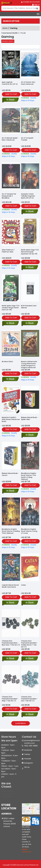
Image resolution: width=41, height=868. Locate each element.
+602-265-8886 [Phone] (31, 746)
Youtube (27, 759)
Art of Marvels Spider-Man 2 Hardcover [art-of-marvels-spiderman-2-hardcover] (10, 139)
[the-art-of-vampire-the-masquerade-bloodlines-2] (11, 211)
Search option (11, 21)
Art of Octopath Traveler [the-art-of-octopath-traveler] (27, 139)
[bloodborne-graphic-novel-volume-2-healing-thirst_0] (11, 546)
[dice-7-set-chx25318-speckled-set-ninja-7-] (10, 714)
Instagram (28, 763)
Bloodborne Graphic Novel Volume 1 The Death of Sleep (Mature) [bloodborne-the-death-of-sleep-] (29, 476)
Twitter (27, 754)
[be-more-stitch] (10, 379)
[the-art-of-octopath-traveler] (30, 155)
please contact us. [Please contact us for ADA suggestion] (27, 850)
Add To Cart (11, 94)
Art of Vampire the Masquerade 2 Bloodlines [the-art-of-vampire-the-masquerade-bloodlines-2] (9, 196)
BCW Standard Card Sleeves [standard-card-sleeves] (29, 307)
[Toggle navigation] (38, 14)
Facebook (28, 750)
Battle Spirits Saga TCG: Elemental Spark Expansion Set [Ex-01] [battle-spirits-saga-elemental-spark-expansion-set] (30, 252)
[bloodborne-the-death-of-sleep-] (30, 490)
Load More (20, 723)
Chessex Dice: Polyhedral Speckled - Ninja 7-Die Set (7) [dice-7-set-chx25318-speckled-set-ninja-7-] (10, 699)
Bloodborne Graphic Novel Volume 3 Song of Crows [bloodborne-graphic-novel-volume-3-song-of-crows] (29, 531)
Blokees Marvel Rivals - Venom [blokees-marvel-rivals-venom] (10, 474)
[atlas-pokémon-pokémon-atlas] (11, 267)
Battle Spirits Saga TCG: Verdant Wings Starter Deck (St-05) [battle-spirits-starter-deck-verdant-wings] (11, 308)
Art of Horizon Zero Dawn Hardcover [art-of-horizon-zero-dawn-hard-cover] (28, 83)
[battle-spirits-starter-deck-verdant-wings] (10, 323)
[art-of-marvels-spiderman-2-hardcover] (11, 155)
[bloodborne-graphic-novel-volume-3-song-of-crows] (30, 546)
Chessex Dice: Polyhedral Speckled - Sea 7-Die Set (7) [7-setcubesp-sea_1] (29, 699)
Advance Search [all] (8, 41)
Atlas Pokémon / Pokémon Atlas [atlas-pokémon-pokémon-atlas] (8, 251)
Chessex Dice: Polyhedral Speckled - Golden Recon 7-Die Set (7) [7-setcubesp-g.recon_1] (29, 644)
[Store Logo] (7, 3)
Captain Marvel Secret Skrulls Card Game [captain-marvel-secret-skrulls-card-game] (10, 586)
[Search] (20, 8)
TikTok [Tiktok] (27, 767)
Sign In (36, 4)
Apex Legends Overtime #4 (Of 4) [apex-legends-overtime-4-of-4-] (10, 83)
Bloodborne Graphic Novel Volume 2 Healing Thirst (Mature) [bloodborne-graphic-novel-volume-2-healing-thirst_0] (11, 531)
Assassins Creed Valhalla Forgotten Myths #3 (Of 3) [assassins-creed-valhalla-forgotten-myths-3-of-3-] (28, 196)
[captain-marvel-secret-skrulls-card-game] (10, 603)
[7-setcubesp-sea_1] (30, 714)
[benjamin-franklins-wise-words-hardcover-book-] (11, 434)
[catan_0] (30, 603)
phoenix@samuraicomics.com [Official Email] (32, 742)
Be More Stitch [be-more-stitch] (7, 362)
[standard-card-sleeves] (30, 323)
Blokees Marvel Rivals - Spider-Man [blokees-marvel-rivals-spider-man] (30, 418)
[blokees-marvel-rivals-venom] (10, 491)
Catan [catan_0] (24, 585)
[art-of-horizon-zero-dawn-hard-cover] (30, 65)
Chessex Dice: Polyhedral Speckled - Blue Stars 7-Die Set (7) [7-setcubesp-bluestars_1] (11, 643)
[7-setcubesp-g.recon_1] (30, 659)
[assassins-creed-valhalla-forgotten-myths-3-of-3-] (30, 212)
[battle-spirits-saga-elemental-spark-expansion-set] (30, 267)
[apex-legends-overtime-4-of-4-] (11, 65)
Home (5, 28)
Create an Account (30, 2)
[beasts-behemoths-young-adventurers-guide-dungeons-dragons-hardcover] (30, 379)
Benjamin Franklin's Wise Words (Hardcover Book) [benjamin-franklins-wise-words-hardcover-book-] (11, 419)
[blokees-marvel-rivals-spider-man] (30, 435)
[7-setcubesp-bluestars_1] (10, 659)
